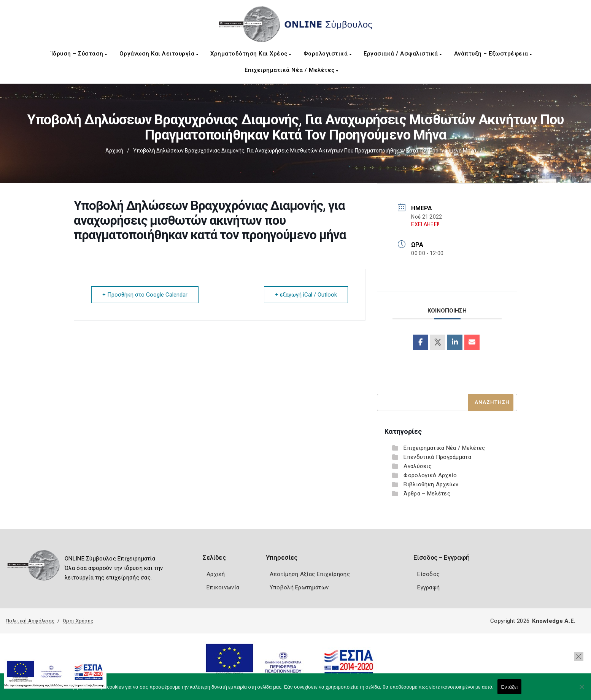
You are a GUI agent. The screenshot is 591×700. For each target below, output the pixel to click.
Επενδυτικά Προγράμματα (437, 457)
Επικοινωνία (223, 587)
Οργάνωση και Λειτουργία (159, 54)
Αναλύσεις (418, 466)
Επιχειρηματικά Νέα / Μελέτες (292, 70)
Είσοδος (428, 574)
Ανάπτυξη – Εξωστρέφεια (493, 54)
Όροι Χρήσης (78, 621)
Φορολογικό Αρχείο (430, 475)
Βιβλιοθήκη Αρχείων (431, 484)
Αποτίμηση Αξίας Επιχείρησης (310, 574)
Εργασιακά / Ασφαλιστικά (403, 54)
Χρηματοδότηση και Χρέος (251, 54)
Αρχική (114, 151)
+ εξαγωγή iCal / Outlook (306, 295)
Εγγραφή (428, 587)
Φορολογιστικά (328, 54)
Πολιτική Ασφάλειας (30, 621)
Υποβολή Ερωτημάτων (299, 587)
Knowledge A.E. (554, 621)
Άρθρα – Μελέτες (427, 494)
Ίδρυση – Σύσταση (79, 54)
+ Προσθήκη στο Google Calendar (145, 295)
